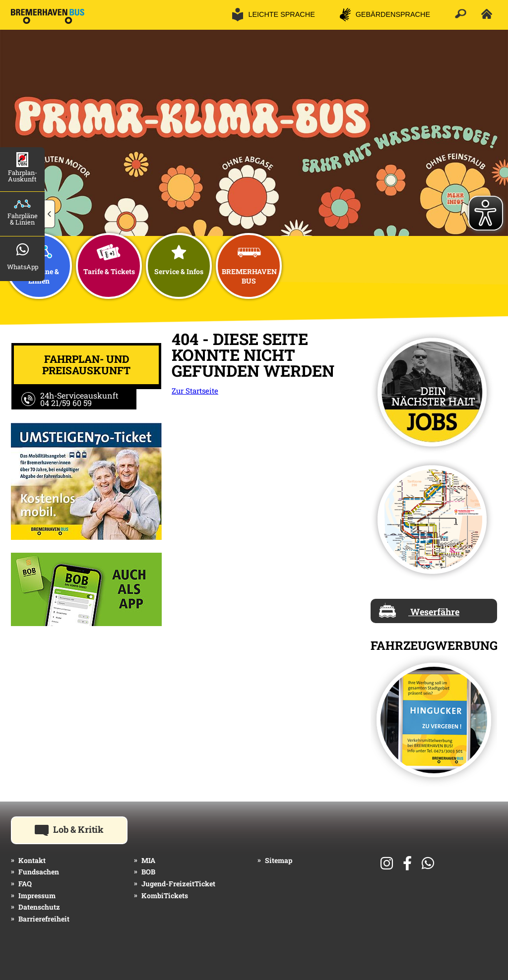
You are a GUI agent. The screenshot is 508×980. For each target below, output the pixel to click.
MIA (148, 860)
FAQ (25, 884)
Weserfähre (419, 610)
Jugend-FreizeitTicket (178, 884)
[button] (50, 214)
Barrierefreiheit (44, 919)
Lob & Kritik (81, 829)
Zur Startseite (195, 391)
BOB (148, 872)
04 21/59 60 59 (66, 403)
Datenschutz (39, 907)
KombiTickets (165, 895)
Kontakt (32, 860)
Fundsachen (39, 872)
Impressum (37, 895)
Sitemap (279, 860)
